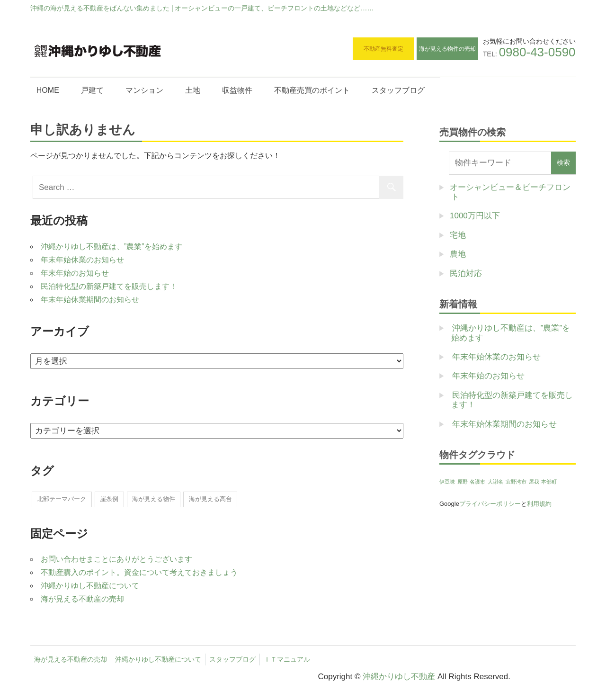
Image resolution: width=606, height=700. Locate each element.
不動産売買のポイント (312, 90)
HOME (48, 90)
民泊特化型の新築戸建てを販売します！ (109, 286)
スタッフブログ (398, 90)
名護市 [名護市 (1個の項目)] (477, 482)
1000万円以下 (475, 216)
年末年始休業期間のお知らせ (90, 300)
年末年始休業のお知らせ (82, 260)
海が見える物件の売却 (447, 49)
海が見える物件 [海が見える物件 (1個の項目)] (154, 499)
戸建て (92, 90)
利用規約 (539, 504)
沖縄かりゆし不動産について (90, 586)
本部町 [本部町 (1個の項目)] (549, 482)
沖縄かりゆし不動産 (399, 677)
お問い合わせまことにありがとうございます (116, 559)
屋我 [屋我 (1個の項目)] (534, 482)
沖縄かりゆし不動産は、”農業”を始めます (111, 247)
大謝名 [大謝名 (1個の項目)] (495, 482)
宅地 (458, 235)
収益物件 (237, 90)
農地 (458, 254)
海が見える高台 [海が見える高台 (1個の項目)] (210, 499)
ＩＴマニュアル (287, 659)
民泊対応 (466, 274)
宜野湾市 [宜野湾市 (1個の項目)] (516, 482)
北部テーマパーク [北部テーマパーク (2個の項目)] (62, 499)
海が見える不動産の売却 (82, 599)
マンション (144, 90)
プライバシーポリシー (490, 504)
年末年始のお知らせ (75, 273)
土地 (193, 90)
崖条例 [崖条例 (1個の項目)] (109, 499)
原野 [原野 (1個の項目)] (463, 482)
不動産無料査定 (383, 49)
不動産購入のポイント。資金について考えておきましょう (139, 572)
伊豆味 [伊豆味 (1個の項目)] (447, 482)
